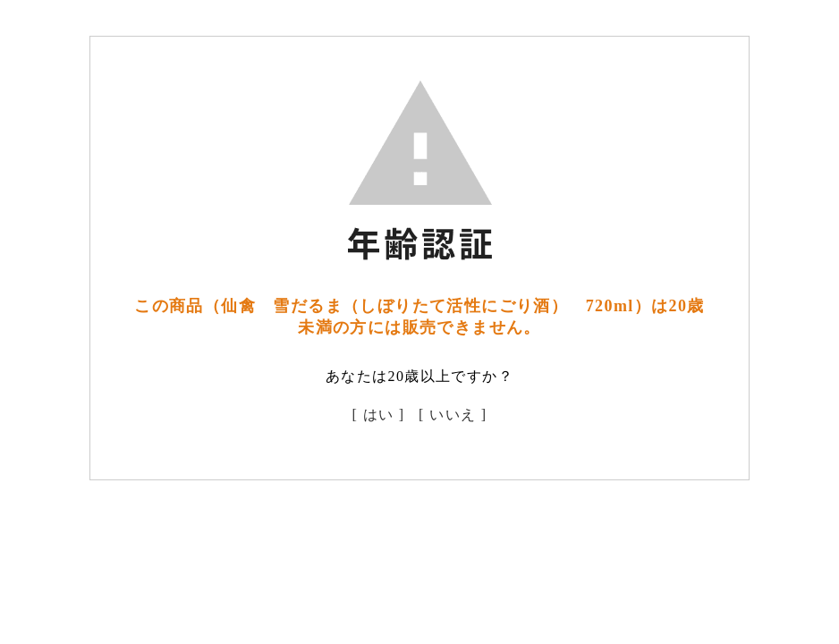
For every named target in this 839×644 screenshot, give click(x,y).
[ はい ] (379, 415)
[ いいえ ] (453, 415)
